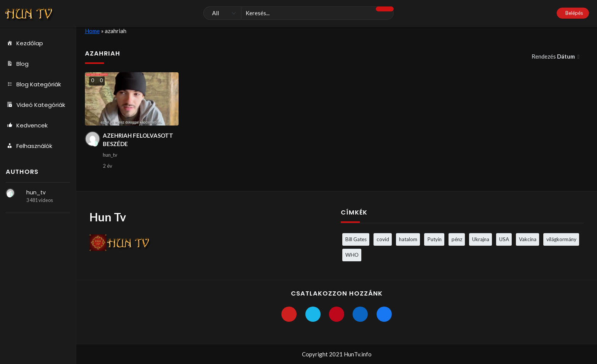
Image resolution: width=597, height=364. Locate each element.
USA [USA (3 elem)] (504, 239)
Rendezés (554, 56)
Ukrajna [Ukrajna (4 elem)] (481, 239)
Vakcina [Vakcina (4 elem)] (528, 239)
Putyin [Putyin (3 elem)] (434, 239)
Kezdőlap (24, 43)
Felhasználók (29, 146)
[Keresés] (298, 13)
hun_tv (36, 192)
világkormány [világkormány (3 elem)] (561, 239)
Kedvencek (27, 126)
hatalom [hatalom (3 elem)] (408, 239)
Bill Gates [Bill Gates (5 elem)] (356, 239)
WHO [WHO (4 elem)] (352, 255)
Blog (17, 64)
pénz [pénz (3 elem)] (457, 239)
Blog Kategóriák (33, 84)
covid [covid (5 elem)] (383, 239)
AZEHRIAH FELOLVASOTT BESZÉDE (138, 140)
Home (92, 31)
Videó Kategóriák (35, 105)
